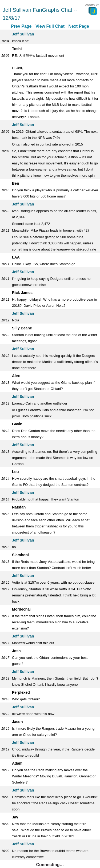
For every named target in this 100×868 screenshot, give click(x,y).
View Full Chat (50, 26)
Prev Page (21, 26)
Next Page (79, 26)
